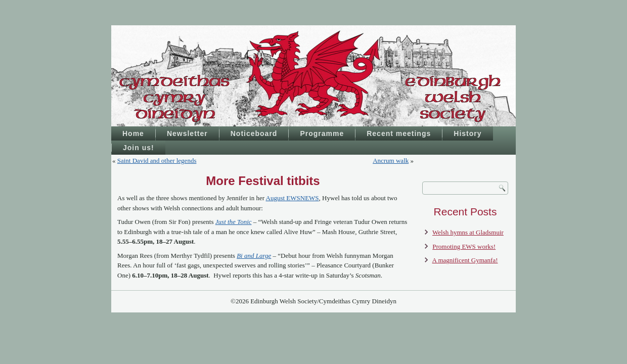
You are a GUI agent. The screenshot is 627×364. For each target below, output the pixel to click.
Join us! (139, 148)
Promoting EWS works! (464, 246)
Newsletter (187, 133)
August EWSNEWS (293, 198)
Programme (322, 133)
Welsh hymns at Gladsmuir (468, 232)
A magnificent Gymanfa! (465, 260)
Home (133, 133)
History (467, 133)
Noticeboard (254, 133)
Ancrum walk (391, 161)
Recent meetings (399, 133)
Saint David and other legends (157, 161)
